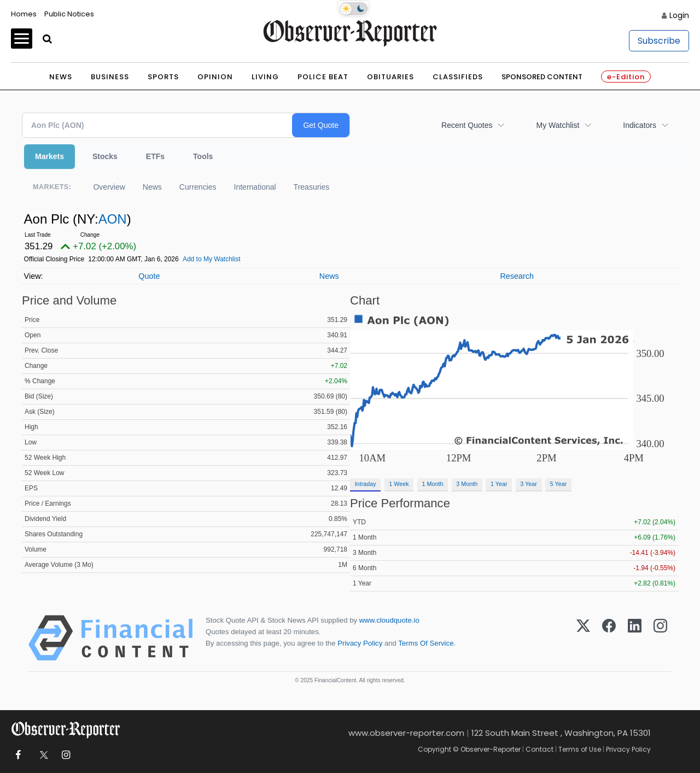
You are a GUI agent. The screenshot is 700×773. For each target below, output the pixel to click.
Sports (163, 77)
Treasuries (312, 187)
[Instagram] (660, 638)
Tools (203, 156)
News (61, 77)
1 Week (399, 484)
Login (679, 15)
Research (517, 276)
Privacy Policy (360, 643)
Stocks (105, 156)
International (255, 187)
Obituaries (390, 77)
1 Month (433, 484)
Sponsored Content (542, 77)
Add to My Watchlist (212, 259)
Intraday (366, 484)
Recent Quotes (467, 125)
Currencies (198, 187)
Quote (149, 276)
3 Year (529, 484)
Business (110, 77)
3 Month (467, 484)
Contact (539, 749)
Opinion (215, 77)
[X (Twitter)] (583, 638)
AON (113, 219)
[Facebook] (609, 638)
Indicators (640, 125)
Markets (49, 156)
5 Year (559, 484)
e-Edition (626, 77)
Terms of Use (580, 749)
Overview (109, 187)
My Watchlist (558, 125)
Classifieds (458, 77)
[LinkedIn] (635, 638)
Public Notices (69, 14)
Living (265, 77)
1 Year (499, 484)
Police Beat (323, 77)
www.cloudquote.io (389, 620)
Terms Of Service (426, 643)
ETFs (155, 156)
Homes (24, 14)
